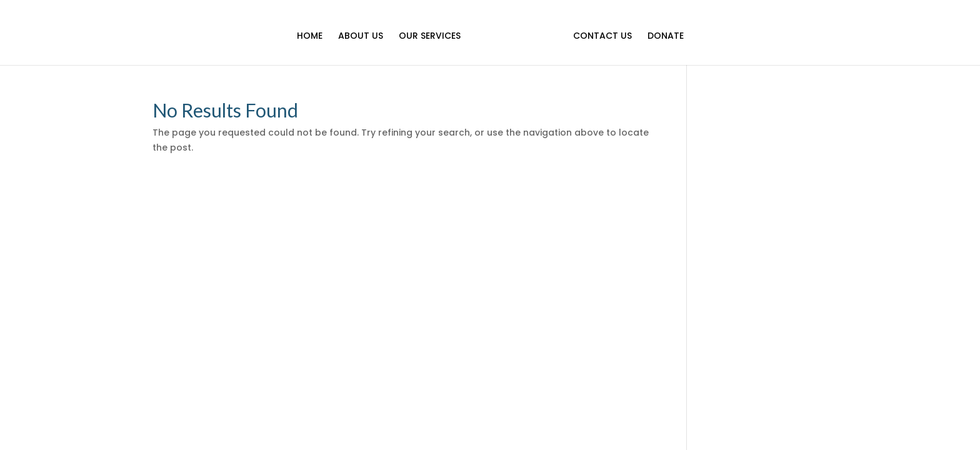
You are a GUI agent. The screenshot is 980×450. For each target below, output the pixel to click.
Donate (666, 37)
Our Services (430, 37)
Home (310, 37)
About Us (361, 37)
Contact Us (602, 37)
